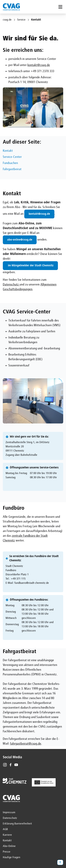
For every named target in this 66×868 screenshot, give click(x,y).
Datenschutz (11, 285)
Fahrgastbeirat (12, 169)
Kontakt (8, 151)
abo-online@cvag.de (20, 240)
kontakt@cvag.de (39, 65)
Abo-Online (9, 846)
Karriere (7, 835)
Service (21, 20)
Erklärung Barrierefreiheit (17, 824)
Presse (7, 852)
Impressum (9, 813)
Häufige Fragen (12, 857)
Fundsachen (10, 163)
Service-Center (12, 157)
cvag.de (7, 20)
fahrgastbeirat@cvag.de (26, 744)
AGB (5, 829)
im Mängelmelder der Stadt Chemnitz (30, 266)
